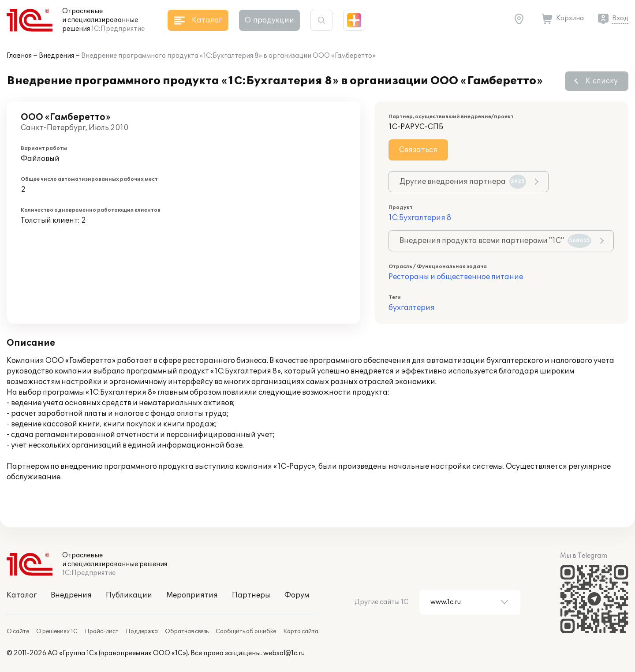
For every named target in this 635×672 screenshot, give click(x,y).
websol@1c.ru (284, 653)
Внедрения (56, 56)
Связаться (418, 150)
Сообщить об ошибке (246, 631)
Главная (19, 56)
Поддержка (142, 631)
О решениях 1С (57, 631)
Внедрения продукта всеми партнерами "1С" (495, 241)
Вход (620, 18)
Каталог (22, 595)
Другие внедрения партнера (463, 182)
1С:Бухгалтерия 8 (420, 218)
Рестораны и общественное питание (456, 277)
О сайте (18, 631)
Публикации (129, 595)
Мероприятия (192, 595)
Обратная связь (187, 631)
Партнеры (251, 595)
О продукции (269, 20)
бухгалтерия (412, 308)
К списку (602, 81)
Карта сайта (301, 631)
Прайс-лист (102, 631)
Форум (297, 595)
